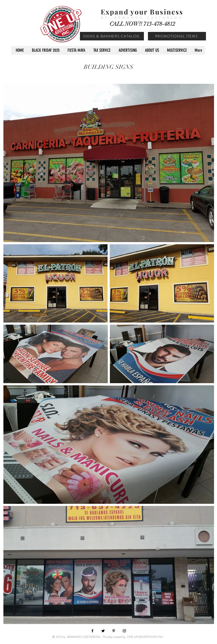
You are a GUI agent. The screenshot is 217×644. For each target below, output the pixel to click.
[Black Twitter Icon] (103, 631)
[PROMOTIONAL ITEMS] (177, 36)
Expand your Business (142, 12)
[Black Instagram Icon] (124, 631)
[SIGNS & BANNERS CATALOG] (112, 36)
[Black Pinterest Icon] (114, 631)
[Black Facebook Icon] (92, 631)
